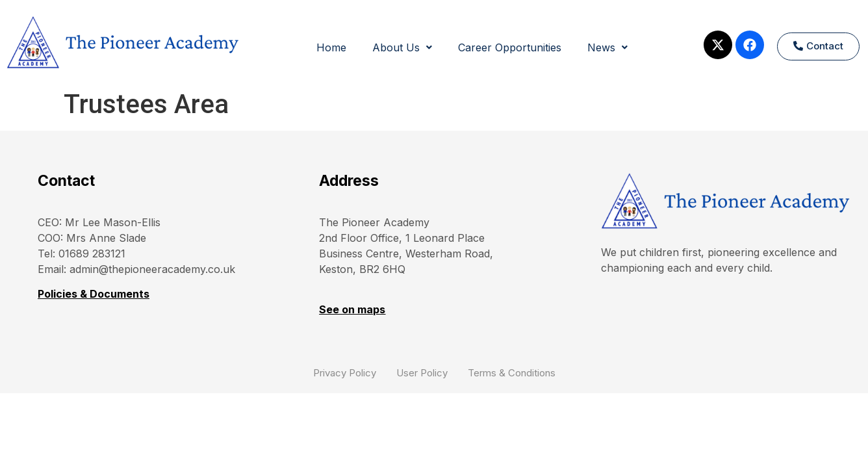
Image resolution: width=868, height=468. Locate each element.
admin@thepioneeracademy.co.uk (152, 269)
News (607, 47)
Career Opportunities (510, 47)
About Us (402, 47)
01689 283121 (92, 253)
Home (331, 47)
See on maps (352, 309)
